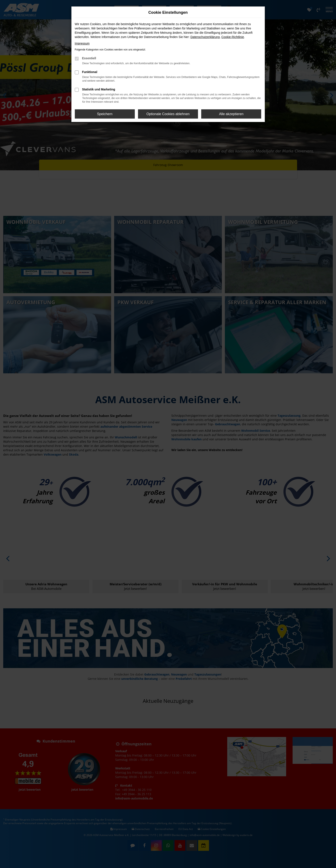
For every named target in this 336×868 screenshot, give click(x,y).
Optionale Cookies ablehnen (168, 114)
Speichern (105, 114)
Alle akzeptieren (231, 114)
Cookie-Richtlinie (233, 37)
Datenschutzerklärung (205, 37)
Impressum (82, 43)
